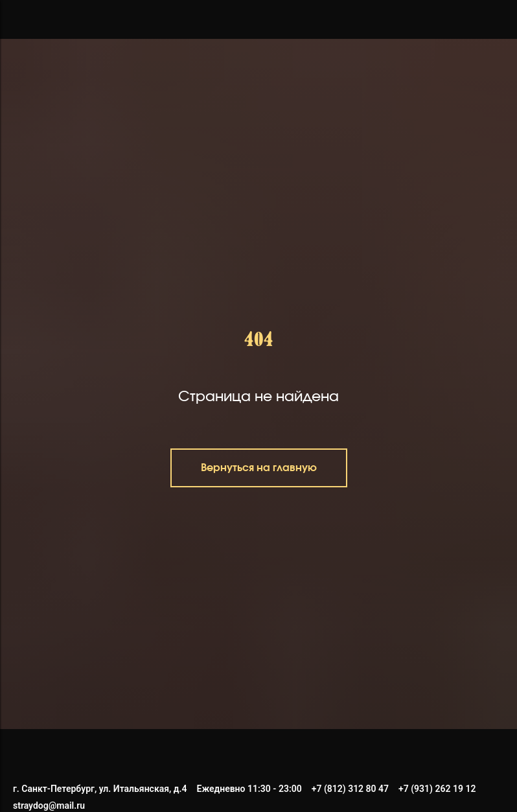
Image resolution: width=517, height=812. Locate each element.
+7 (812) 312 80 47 (350, 789)
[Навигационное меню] (22, 19)
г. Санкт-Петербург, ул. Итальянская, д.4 (100, 789)
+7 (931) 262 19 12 (437, 789)
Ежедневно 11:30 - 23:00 (249, 789)
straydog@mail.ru (49, 806)
